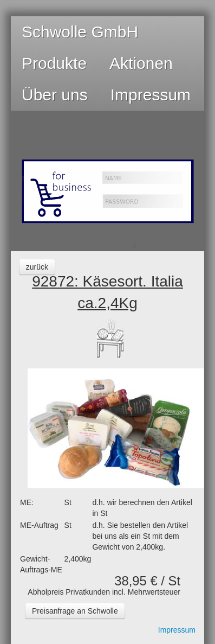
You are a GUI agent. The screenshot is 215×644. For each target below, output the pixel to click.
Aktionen (141, 63)
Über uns (55, 95)
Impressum (151, 95)
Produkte (54, 63)
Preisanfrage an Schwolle (75, 611)
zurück (37, 267)
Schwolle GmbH (80, 32)
